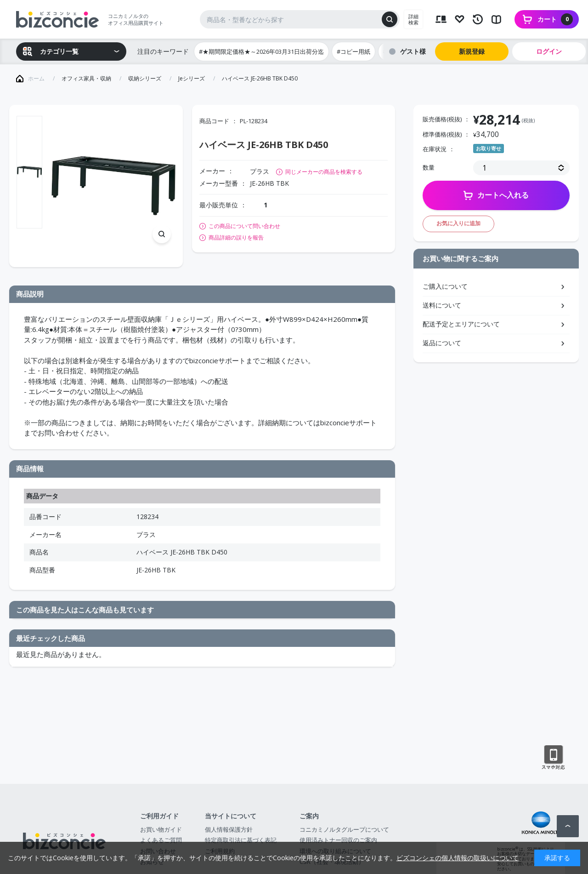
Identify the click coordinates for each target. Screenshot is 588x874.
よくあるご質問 (161, 840)
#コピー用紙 (353, 51)
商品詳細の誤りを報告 (236, 238)
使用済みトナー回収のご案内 (338, 840)
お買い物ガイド (161, 829)
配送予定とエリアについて (461, 324)
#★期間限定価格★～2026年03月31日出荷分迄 (261, 51)
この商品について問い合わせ (244, 226)
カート (555, 19)
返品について (442, 343)
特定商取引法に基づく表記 (241, 840)
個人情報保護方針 (229, 829)
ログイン (549, 51)
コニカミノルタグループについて (344, 829)
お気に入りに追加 (458, 223)
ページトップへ (568, 826)
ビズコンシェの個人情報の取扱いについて (458, 858)
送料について (442, 305)
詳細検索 (413, 19)
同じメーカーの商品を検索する (324, 172)
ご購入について (445, 286)
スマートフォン (553, 758)
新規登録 (472, 51)
